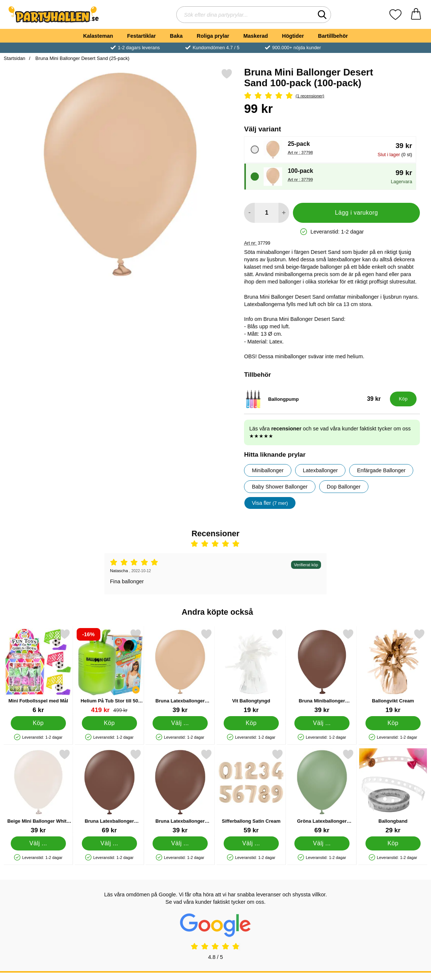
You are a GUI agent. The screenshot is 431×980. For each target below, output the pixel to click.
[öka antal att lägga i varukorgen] (284, 213)
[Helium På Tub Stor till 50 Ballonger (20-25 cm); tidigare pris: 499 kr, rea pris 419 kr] (109, 671)
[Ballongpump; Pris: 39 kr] (315, 399)
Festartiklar (141, 36)
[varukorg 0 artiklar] (416, 15)
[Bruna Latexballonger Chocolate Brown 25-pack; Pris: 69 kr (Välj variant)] (109, 791)
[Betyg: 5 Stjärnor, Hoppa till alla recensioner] (332, 96)
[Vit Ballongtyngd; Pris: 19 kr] (251, 671)
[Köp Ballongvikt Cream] (393, 723)
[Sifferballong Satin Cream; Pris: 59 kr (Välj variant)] (251, 791)
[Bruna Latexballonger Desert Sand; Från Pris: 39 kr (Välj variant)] (180, 671)
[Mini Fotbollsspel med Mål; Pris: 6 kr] (38, 671)
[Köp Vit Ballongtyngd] (251, 723)
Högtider (293, 36)
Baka (176, 36)
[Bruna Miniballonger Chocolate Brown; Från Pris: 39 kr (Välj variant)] (322, 671)
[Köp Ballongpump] (403, 399)
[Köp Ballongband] (393, 843)
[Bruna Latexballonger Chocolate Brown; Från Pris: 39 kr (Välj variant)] (180, 791)
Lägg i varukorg (356, 213)
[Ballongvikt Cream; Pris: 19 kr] (393, 671)
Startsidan (14, 58)
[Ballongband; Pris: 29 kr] (393, 791)
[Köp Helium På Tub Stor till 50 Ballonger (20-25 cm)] (109, 723)
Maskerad (255, 36)
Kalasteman (98, 36)
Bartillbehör (333, 36)
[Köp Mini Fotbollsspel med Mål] (38, 723)
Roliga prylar (213, 36)
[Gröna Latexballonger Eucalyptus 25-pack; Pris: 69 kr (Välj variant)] (322, 791)
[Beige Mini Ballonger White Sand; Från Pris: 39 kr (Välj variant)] (38, 791)
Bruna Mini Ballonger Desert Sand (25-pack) (82, 58)
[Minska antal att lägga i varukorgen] (249, 213)
